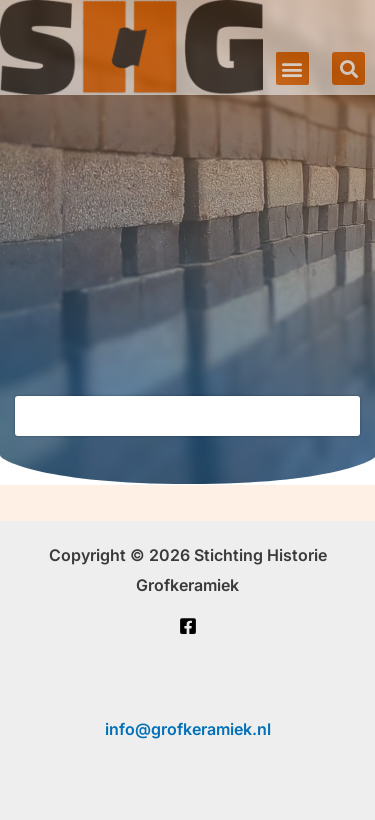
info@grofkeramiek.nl (188, 729)
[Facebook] (188, 626)
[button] (292, 68)
